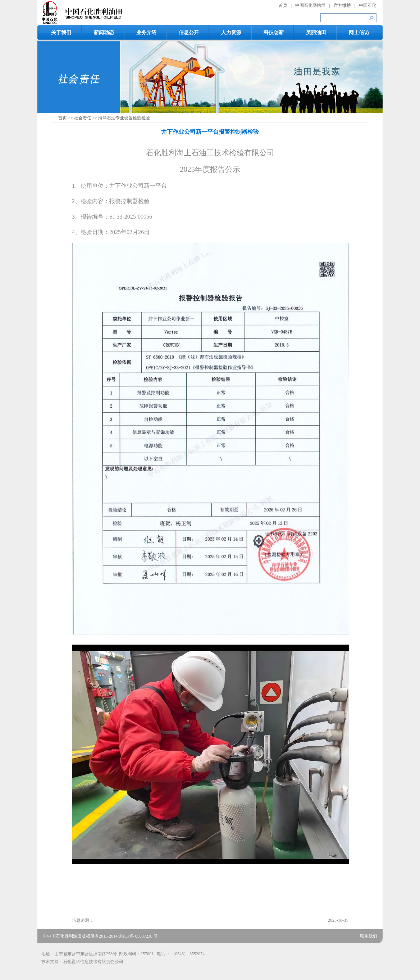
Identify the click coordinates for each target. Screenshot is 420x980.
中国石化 (367, 5)
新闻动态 (104, 33)
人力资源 (231, 33)
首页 (283, 5)
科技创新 (274, 33)
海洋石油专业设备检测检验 (124, 118)
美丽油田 (316, 33)
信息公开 (189, 33)
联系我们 (369, 936)
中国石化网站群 (310, 5)
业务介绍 (146, 33)
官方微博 (342, 5)
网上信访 (359, 33)
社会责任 (83, 118)
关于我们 (61, 33)
